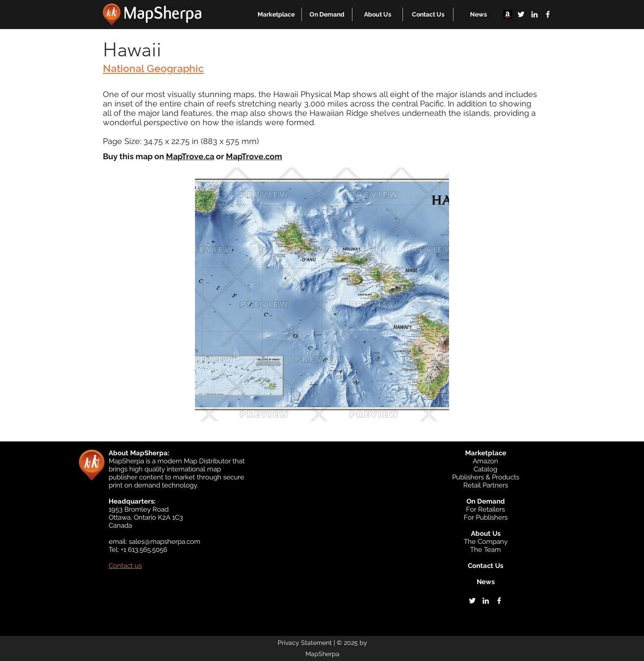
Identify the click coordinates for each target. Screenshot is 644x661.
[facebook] (548, 14)
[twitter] (521, 14)
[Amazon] (508, 14)
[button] (276, 14)
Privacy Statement (305, 643)
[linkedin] (534, 14)
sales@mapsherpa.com (165, 542)
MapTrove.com (254, 156)
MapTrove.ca (190, 156)
